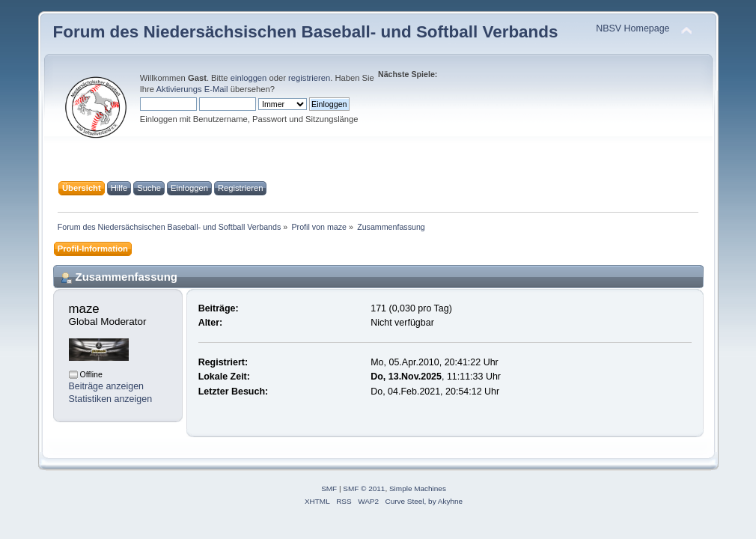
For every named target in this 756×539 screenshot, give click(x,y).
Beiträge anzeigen (107, 386)
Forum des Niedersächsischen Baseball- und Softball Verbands (306, 32)
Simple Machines (418, 488)
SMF (329, 488)
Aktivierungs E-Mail (192, 89)
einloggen (249, 78)
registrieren (309, 78)
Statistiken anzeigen (111, 399)
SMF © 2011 (364, 488)
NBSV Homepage (632, 28)
